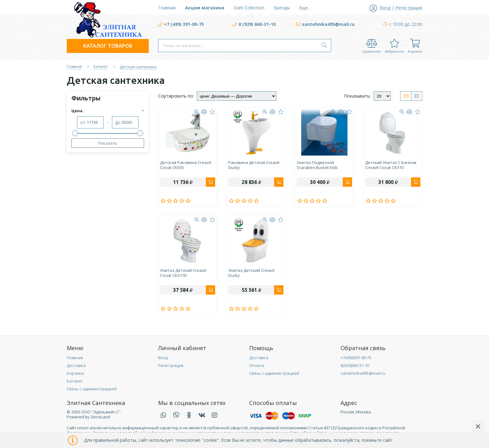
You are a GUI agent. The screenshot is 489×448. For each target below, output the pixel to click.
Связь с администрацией (92, 389)
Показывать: (357, 96)
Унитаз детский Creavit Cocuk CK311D (183, 273)
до (118, 123)
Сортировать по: (176, 96)
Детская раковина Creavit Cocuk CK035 (186, 165)
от (83, 123)
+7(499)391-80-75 (356, 358)
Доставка (76, 365)
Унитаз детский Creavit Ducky (251, 273)
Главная (75, 358)
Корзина (75, 373)
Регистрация (171, 365)
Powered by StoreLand (88, 417)
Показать (108, 143)
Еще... (305, 8)
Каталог (75, 381)
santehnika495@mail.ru (363, 373)
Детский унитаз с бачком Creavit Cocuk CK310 (391, 165)
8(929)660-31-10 (355, 365)
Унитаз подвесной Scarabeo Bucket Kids (317, 165)
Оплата (257, 365)
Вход (163, 358)
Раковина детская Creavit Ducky (254, 165)
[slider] (75, 133)
